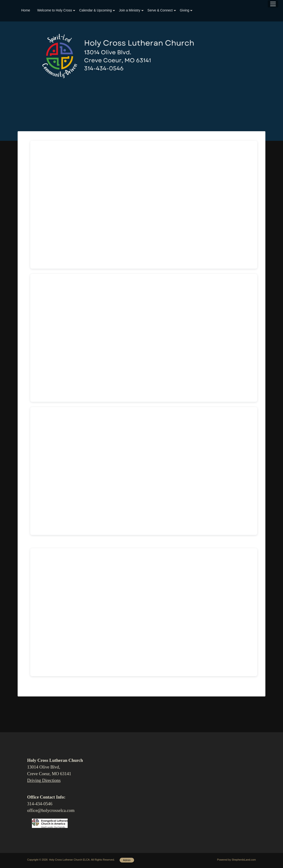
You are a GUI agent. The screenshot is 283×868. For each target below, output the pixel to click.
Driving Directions (44, 780)
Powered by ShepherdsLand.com (236, 860)
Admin (127, 860)
